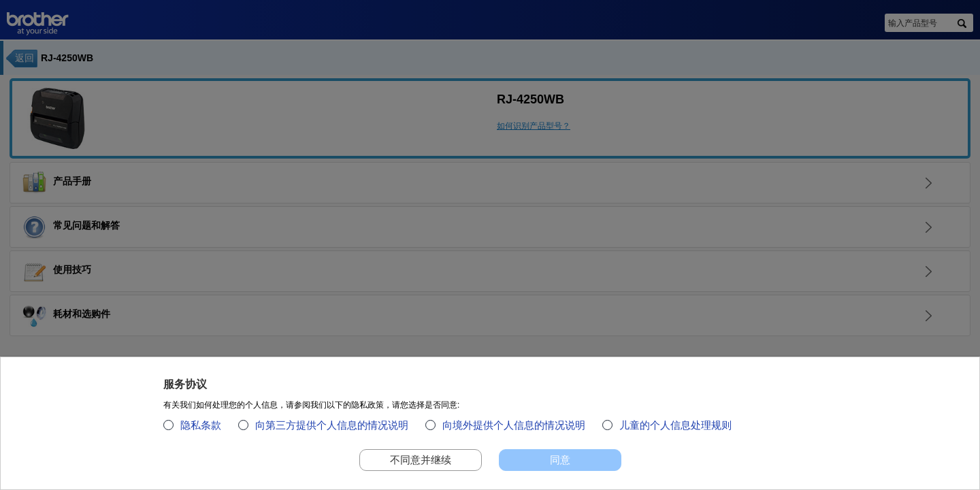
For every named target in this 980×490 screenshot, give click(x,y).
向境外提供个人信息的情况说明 (514, 430)
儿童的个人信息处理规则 (675, 430)
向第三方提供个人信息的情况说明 (332, 430)
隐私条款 (201, 430)
